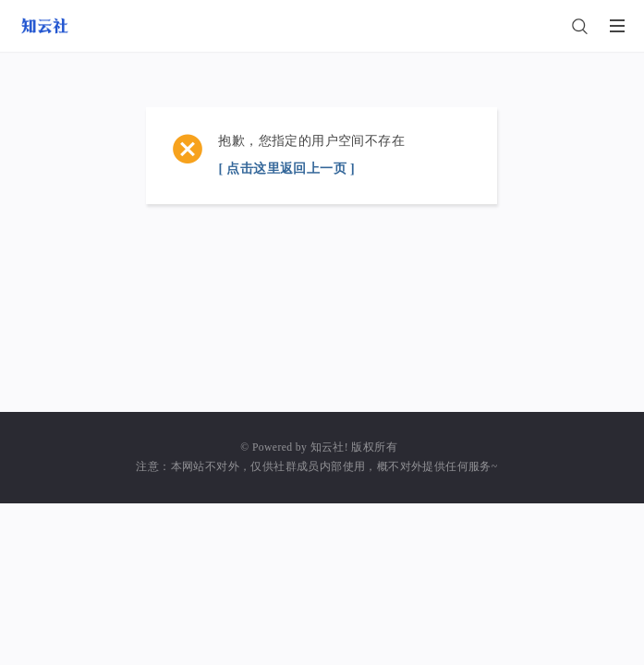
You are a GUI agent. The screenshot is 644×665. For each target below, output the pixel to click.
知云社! (329, 447)
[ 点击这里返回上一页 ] (286, 169)
